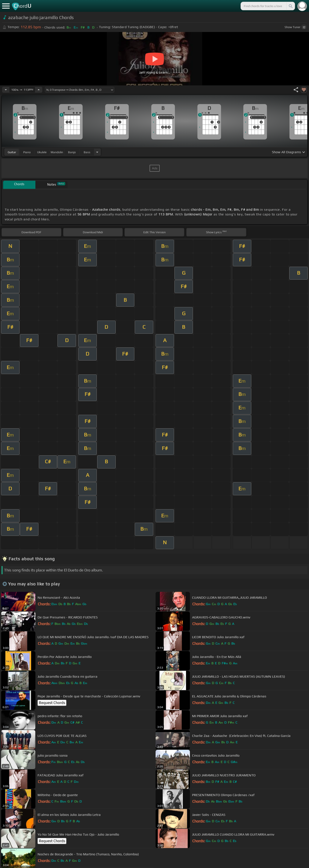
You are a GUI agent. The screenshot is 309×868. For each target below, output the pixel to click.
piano (27, 152)
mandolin (57, 152)
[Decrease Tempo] (6, 90)
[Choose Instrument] (97, 152)
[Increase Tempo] (39, 90)
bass (87, 152)
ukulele (42, 152)
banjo (72, 152)
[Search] (290, 6)
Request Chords (52, 703)
